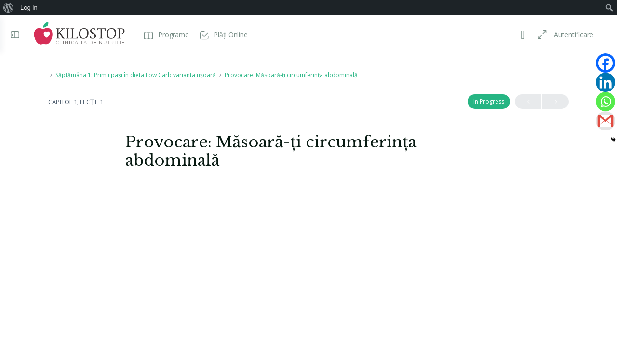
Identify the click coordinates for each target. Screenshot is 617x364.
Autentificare (572, 34)
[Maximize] (539, 35)
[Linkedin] (605, 82)
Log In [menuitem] (29, 7)
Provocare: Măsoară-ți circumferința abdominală (291, 75)
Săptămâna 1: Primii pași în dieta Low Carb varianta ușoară (136, 75)
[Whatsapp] (605, 102)
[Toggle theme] (522, 35)
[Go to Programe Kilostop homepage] (81, 33)
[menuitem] (8, 8)
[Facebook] (605, 63)
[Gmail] (605, 121)
